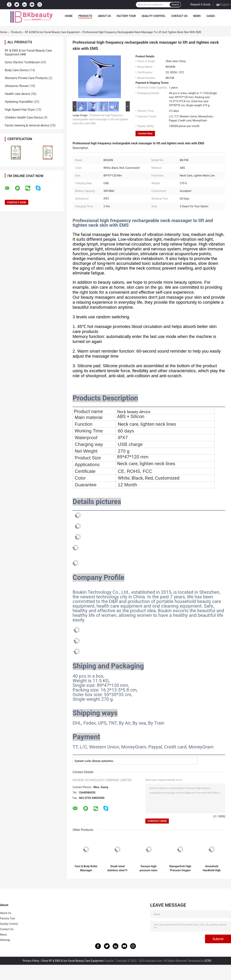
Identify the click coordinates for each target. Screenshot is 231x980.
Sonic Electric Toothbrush (22, 62)
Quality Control (154, 16)
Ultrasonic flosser (17, 86)
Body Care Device (17, 70)
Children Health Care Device (24, 117)
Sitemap (5, 940)
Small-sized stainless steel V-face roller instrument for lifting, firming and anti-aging (118, 868)
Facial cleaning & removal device (27, 125)
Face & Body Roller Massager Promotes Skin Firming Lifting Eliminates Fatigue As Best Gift (86, 868)
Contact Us (179, 16)
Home (69, 16)
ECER (208, 961)
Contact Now (145, 133)
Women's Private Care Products (26, 78)
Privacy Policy (31, 961)
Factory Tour (126, 16)
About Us (104, 16)
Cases (211, 16)
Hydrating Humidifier (19, 102)
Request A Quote (200, 4)
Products (85, 16)
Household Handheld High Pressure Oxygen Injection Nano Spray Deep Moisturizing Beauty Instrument (212, 868)
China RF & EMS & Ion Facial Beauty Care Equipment (72, 961)
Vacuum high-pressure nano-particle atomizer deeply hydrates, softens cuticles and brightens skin (149, 868)
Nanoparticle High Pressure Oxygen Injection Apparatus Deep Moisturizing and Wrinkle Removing (180, 868)
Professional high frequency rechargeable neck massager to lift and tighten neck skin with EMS (100, 119)
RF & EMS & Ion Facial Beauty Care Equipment (52, 32)
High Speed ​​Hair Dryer (20, 110)
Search (175, 5)
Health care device (17, 94)
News (197, 16)
